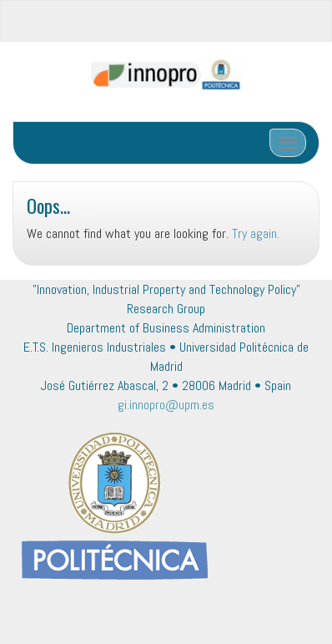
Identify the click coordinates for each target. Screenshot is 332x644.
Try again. (256, 233)
